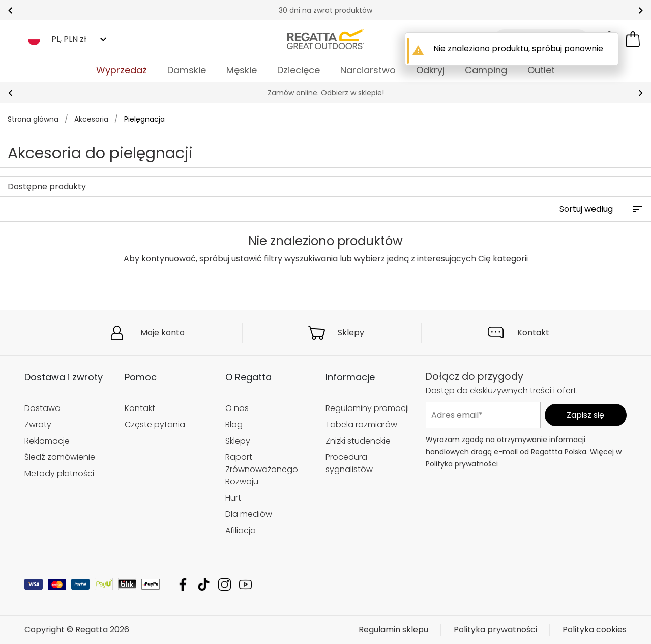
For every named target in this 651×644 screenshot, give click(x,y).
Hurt (233, 498)
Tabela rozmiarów (361, 425)
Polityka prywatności (462, 464)
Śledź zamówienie (60, 457)
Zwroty (38, 425)
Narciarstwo (368, 70)
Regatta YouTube (245, 584)
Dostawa (42, 408)
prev (10, 10)
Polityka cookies (595, 630)
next (641, 10)
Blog (234, 425)
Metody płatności (59, 473)
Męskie (242, 70)
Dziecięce (299, 70)
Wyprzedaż (122, 70)
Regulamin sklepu (393, 630)
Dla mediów (249, 514)
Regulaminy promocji (367, 408)
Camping (486, 70)
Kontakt (533, 332)
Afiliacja (241, 530)
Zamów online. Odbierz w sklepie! (326, 93)
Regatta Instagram (225, 584)
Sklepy (351, 332)
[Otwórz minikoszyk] (633, 39)
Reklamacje (47, 441)
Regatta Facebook (183, 584)
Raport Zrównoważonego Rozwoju (262, 469)
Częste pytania (155, 425)
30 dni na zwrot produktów (325, 10)
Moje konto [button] (162, 332)
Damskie (187, 70)
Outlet (541, 70)
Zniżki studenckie (358, 441)
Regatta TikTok (204, 584)
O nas (237, 408)
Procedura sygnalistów (349, 463)
